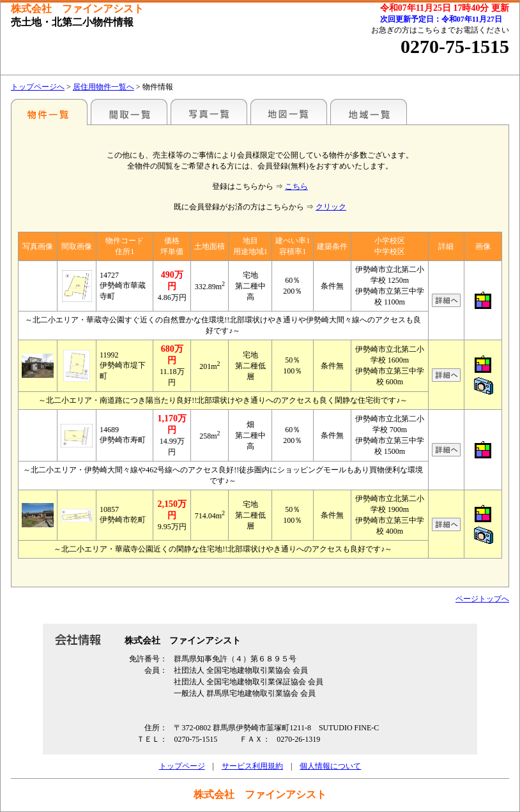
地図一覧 (289, 112)
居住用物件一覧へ (103, 87)
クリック (331, 207)
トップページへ (38, 87)
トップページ (182, 766)
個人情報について (330, 766)
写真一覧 (209, 112)
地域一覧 (369, 112)
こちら (296, 186)
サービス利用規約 (252, 766)
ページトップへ (482, 599)
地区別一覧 (49, 112)
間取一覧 (129, 112)
